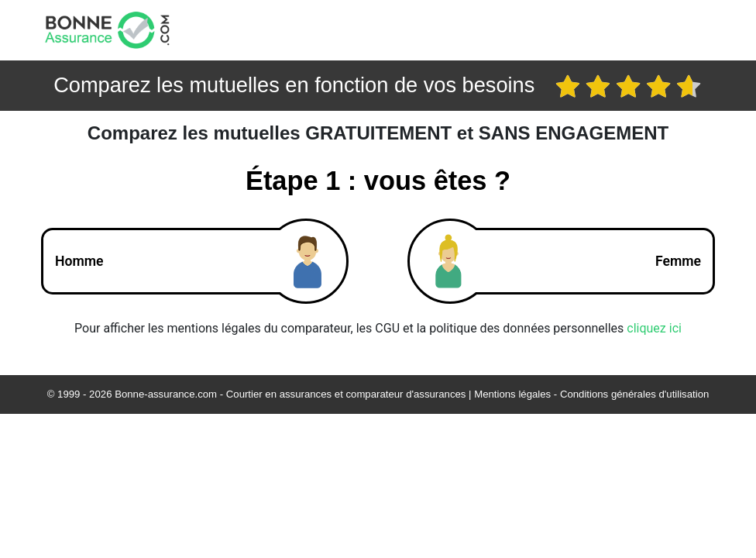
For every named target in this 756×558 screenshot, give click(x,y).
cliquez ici (654, 328)
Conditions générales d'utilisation (634, 394)
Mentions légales (512, 394)
